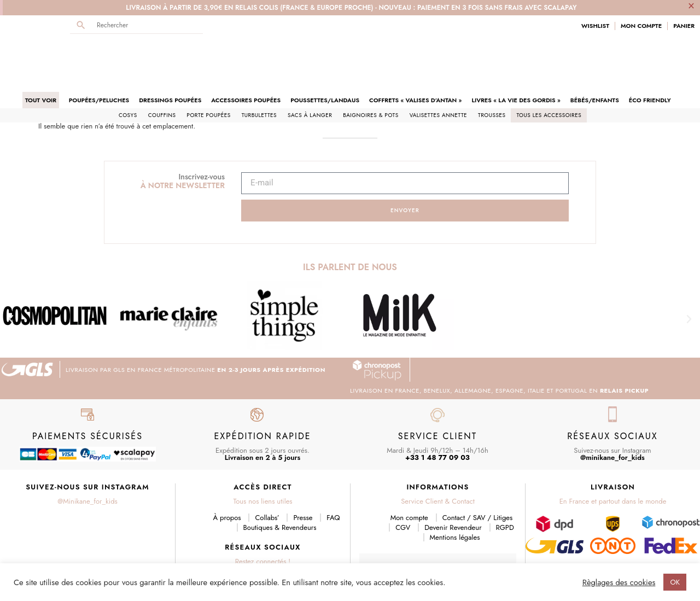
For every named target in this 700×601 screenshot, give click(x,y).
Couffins (162, 77)
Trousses (492, 77)
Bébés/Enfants (595, 62)
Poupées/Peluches (99, 62)
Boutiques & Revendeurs (280, 490)
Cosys (128, 77)
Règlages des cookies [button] (619, 582)
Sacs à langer (310, 77)
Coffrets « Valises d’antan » (415, 62)
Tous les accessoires (549, 77)
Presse (303, 480)
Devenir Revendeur (453, 490)
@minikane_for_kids (612, 420)
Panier (684, 26)
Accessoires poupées (246, 62)
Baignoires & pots (371, 77)
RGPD (505, 490)
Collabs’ (267, 480)
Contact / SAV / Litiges (478, 480)
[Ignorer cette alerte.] (691, 5)
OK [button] (675, 582)
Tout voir (41, 62)
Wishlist (595, 26)
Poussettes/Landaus (325, 62)
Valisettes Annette (438, 77)
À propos (227, 480)
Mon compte (409, 480)
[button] (11, 282)
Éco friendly (650, 62)
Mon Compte (641, 26)
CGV (403, 490)
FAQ (333, 480)
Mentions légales (455, 500)
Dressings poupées (170, 62)
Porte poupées (208, 77)
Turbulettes (259, 77)
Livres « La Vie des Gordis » (516, 62)
